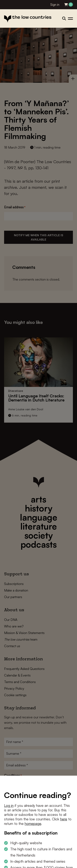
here (64, 819)
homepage (33, 824)
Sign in (55, 5)
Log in (9, 806)
